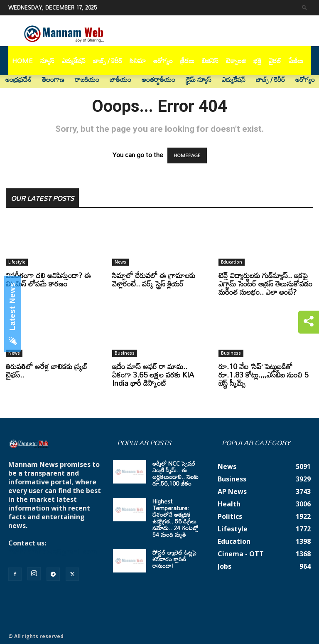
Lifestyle (17, 262)
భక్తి (257, 61)
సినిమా (138, 61)
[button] (304, 7)
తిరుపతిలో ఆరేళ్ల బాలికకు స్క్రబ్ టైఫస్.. (47, 370)
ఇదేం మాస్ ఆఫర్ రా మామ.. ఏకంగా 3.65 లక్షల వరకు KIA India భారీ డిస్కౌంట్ (153, 375)
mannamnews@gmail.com (53, 552)
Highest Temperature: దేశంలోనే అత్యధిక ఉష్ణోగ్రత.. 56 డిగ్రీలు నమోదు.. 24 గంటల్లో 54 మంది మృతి (175, 518)
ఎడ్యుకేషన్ (74, 61)
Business (125, 353)
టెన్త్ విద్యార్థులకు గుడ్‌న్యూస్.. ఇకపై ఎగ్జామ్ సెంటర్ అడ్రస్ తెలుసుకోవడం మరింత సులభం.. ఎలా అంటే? (265, 284)
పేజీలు (296, 61)
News (120, 262)
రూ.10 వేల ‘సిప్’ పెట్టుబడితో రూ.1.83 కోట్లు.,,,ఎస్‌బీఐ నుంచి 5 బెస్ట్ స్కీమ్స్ (263, 375)
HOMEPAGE (187, 155)
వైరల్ (275, 61)
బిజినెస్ (210, 61)
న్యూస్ (47, 61)
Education (232, 262)
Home (22, 61)
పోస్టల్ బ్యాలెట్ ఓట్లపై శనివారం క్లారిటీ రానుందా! (174, 559)
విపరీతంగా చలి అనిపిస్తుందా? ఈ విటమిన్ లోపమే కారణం (48, 279)
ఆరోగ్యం (163, 61)
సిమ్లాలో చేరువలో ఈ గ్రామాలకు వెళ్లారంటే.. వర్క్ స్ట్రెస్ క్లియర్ (154, 279)
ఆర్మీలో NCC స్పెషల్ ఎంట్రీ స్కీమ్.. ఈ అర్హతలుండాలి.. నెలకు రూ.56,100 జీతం (175, 473)
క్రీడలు (187, 61)
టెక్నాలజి (236, 61)
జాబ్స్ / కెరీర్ (108, 61)
